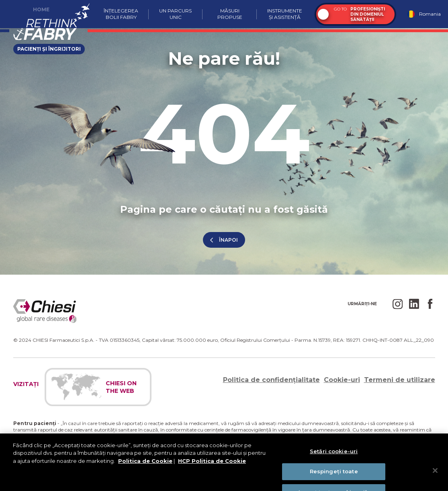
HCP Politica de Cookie (212, 468)
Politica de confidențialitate (271, 380)
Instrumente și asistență (285, 14)
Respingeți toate (334, 479)
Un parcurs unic (175, 14)
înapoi (228, 240)
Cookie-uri (342, 380)
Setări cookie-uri (334, 459)
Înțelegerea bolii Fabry (121, 14)
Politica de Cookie (145, 468)
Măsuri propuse (230, 14)
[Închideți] (435, 478)
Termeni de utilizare (400, 380)
